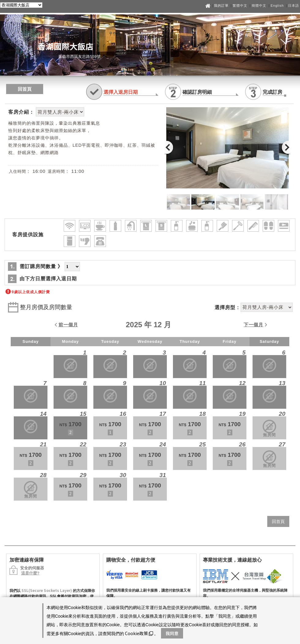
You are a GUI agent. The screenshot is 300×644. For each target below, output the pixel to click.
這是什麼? (30, 573)
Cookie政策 (139, 633)
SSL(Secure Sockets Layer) (47, 590)
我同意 (172, 633)
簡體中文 (259, 6)
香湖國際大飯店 (66, 46)
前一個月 (68, 325)
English (277, 6)
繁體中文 (240, 6)
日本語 (294, 6)
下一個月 (253, 325)
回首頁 (25, 89)
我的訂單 (222, 6)
